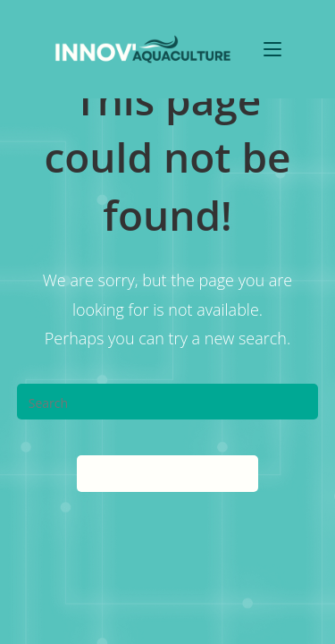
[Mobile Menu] (272, 49)
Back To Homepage (167, 473)
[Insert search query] (168, 402)
